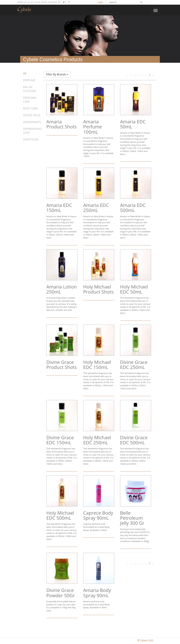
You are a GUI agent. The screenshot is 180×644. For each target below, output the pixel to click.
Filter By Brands (57, 74)
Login (100, 2)
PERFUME (29, 80)
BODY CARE (30, 108)
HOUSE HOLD (32, 115)
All (25, 73)
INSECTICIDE (31, 139)
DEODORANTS (32, 122)
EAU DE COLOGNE (29, 89)
